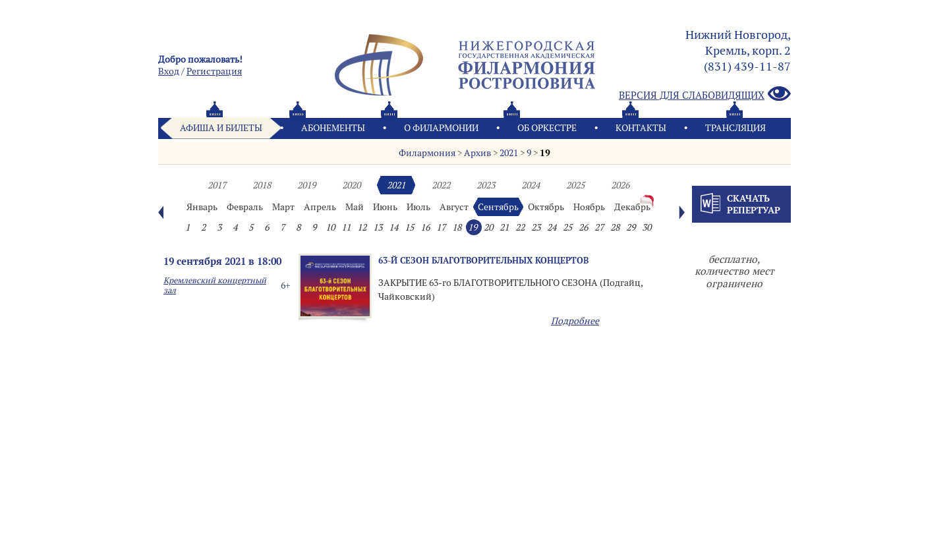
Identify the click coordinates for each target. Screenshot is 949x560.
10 (330, 227)
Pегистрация (214, 71)
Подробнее (575, 321)
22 (520, 227)
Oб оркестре (547, 128)
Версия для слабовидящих (705, 95)
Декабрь (632, 207)
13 (378, 227)
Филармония (427, 153)
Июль (418, 207)
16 (425, 227)
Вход (169, 71)
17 (441, 227)
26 (583, 227)
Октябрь (546, 207)
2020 (351, 185)
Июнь (385, 207)
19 (545, 153)
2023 (486, 185)
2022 (441, 185)
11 (346, 227)
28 (615, 227)
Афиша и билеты (221, 128)
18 (457, 227)
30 (647, 227)
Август (454, 207)
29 (631, 227)
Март (283, 207)
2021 (509, 153)
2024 (531, 185)
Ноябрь (589, 207)
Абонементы (333, 128)
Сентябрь (498, 207)
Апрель (320, 207)
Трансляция (735, 128)
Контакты (641, 128)
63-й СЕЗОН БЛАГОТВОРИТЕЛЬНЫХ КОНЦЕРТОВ (483, 260)
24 (552, 227)
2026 (620, 185)
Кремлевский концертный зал (215, 285)
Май (355, 207)
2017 (217, 185)
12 (362, 227)
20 (488, 227)
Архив (477, 153)
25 (567, 227)
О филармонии (441, 128)
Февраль (245, 207)
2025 (575, 185)
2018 (262, 185)
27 (599, 227)
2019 (306, 185)
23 (536, 227)
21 (504, 227)
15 (409, 227)
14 (393, 227)
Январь (202, 207)
